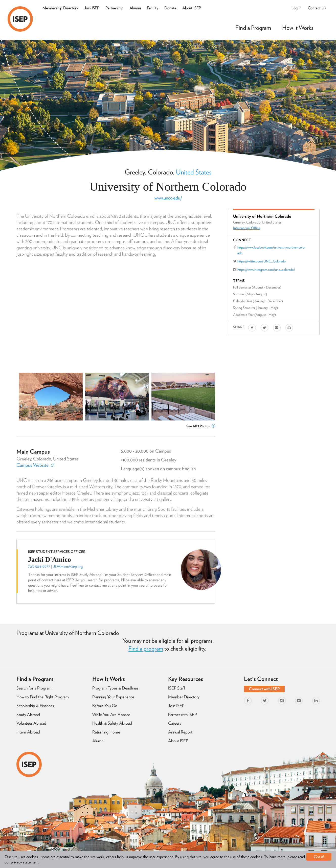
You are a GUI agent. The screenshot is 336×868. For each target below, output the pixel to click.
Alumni (135, 8)
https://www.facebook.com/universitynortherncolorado (271, 250)
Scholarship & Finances (35, 706)
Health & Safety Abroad (112, 723)
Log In (297, 8)
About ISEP (192, 8)
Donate (170, 8)
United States (194, 172)
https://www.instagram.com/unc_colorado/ (266, 270)
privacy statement (25, 862)
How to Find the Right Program (43, 697)
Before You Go (105, 706)
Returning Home (106, 732)
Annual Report (180, 732)
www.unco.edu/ (168, 198)
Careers (175, 723)
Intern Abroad (28, 732)
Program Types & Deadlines (115, 688)
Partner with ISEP (182, 715)
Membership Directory (60, 8)
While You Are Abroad (111, 715)
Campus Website (35, 465)
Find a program (146, 649)
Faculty (153, 8)
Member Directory (184, 697)
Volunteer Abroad (31, 723)
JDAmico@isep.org (68, 566)
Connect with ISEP (264, 689)
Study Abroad (28, 715)
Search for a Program (34, 688)
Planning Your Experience (113, 697)
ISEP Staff (177, 688)
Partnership (114, 8)
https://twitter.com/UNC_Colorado (262, 261)
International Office (247, 228)
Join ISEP (92, 8)
